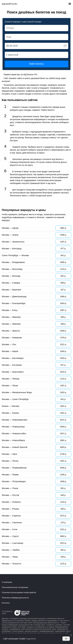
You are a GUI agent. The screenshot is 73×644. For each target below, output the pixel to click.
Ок (66, 639)
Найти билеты (37, 64)
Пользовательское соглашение (15, 587)
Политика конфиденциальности (15, 598)
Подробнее (31, 639)
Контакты (6, 603)
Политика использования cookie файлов (19, 592)
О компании (7, 582)
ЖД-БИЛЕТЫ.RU (10, 4)
